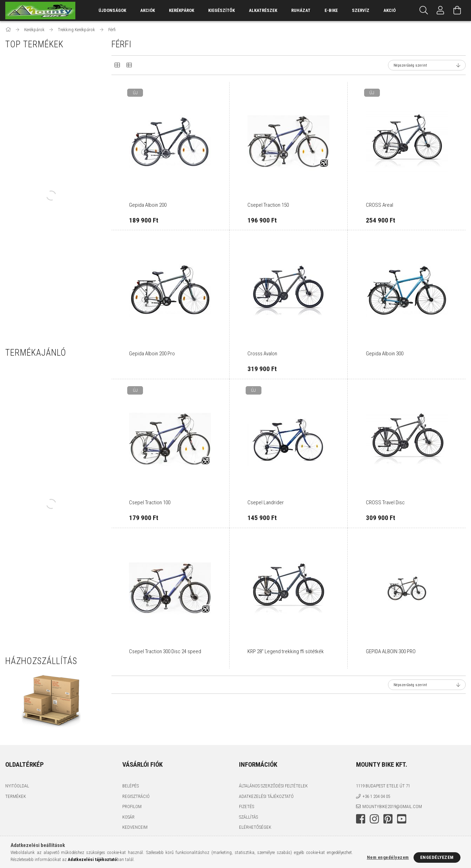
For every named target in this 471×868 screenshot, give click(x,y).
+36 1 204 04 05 (376, 796)
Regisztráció (136, 796)
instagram (374, 819)
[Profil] (441, 11)
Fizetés (247, 807)
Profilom (132, 807)
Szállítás (248, 817)
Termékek (16, 796)
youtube (402, 819)
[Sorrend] (427, 65)
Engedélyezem (437, 857)
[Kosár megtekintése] (457, 11)
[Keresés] (424, 11)
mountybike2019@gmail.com (392, 807)
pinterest (388, 819)
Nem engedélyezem (388, 857)
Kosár (128, 817)
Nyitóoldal (17, 786)
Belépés (131, 786)
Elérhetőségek (255, 827)
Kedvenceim (135, 827)
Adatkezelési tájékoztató (266, 796)
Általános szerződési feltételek (273, 786)
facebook (361, 819)
